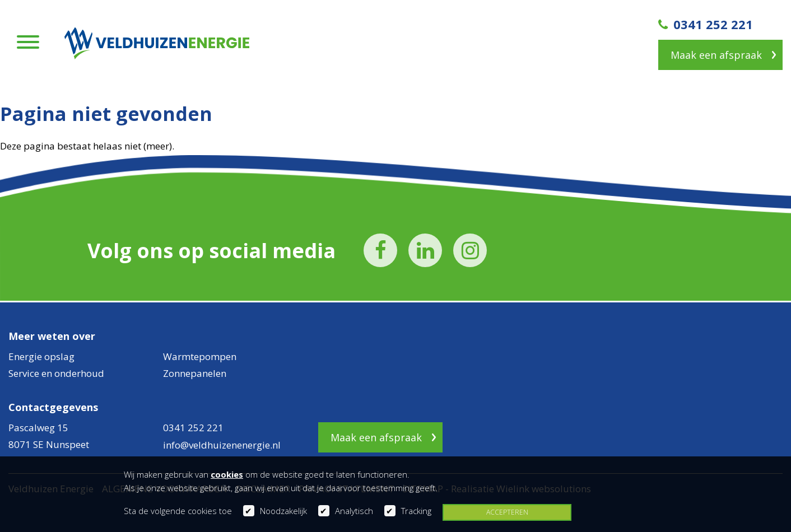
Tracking (416, 511)
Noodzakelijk (283, 511)
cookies (227, 474)
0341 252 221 (706, 24)
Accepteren (507, 512)
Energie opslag (41, 356)
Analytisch (354, 511)
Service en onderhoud (56, 373)
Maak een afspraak (716, 55)
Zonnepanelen (195, 373)
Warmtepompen (200, 356)
